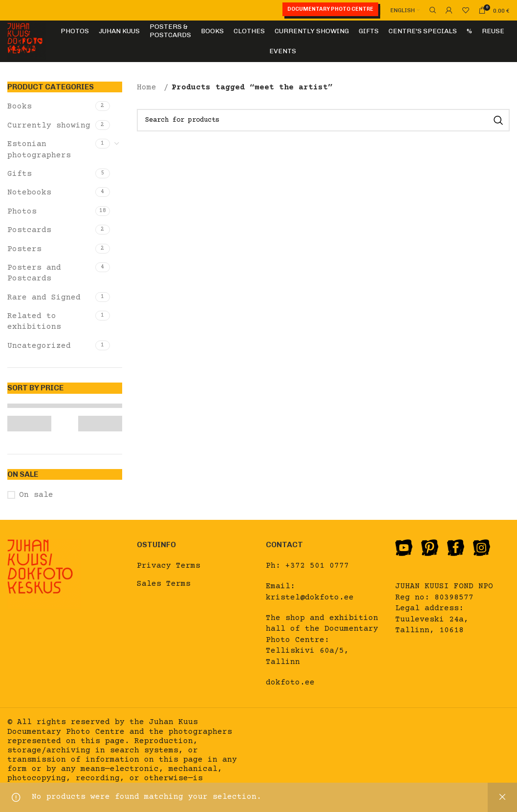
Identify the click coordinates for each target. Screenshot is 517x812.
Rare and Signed (44, 298)
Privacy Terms (169, 566)
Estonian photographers (39, 150)
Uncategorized (39, 346)
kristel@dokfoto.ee (310, 598)
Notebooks (29, 192)
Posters (24, 249)
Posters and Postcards (34, 273)
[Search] (431, 10)
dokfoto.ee (290, 683)
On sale (36, 495)
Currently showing (49, 126)
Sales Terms (164, 584)
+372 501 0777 (317, 566)
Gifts (20, 174)
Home (149, 87)
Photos (22, 212)
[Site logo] (27, 41)
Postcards (29, 230)
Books (20, 107)
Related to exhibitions (34, 321)
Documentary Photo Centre (330, 9)
